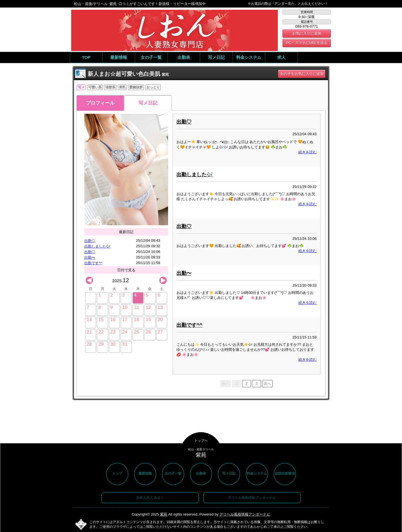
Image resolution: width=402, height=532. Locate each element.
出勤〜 (90, 257)
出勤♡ (90, 241)
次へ (267, 384)
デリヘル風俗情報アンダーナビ (245, 514)
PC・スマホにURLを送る (307, 43)
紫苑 (164, 514)
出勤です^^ (93, 263)
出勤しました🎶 (97, 246)
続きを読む (308, 152)
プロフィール (100, 103)
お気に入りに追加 (307, 33)
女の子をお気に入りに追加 (302, 74)
